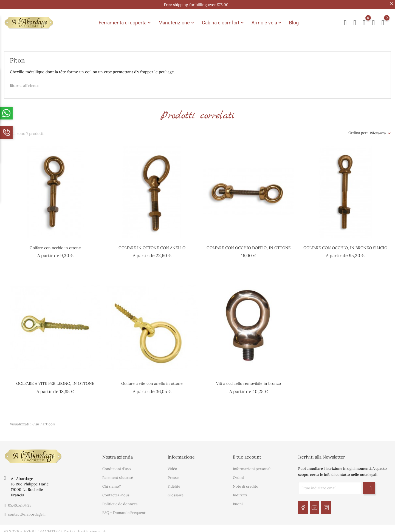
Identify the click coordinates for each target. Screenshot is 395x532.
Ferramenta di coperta (125, 21)
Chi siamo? (112, 483)
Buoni (238, 500)
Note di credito (246, 483)
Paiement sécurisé (118, 474)
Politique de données (120, 500)
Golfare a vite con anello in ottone (152, 380)
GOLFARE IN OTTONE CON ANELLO (152, 244)
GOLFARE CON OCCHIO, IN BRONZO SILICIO (345, 244)
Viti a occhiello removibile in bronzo (249, 380)
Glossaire (176, 491)
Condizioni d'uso (117, 465)
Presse (173, 474)
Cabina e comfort (223, 21)
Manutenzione (177, 21)
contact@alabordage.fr (27, 510)
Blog (294, 21)
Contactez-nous (116, 491)
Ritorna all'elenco (25, 82)
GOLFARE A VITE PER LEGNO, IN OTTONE (55, 380)
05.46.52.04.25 (20, 501)
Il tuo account (247, 453)
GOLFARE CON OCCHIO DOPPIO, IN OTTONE (249, 244)
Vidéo (172, 465)
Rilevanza (378, 129)
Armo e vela (267, 21)
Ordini (238, 474)
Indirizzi (240, 491)
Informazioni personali (252, 465)
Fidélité (174, 483)
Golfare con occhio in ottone (55, 244)
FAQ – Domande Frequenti (124, 509)
